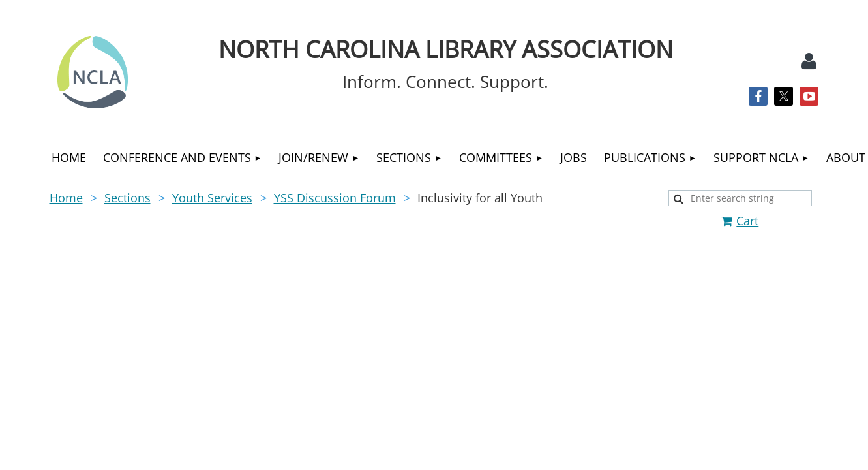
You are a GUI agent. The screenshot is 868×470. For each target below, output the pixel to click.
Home (66, 198)
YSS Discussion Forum (335, 198)
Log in (809, 61)
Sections (127, 198)
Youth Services (212, 198)
